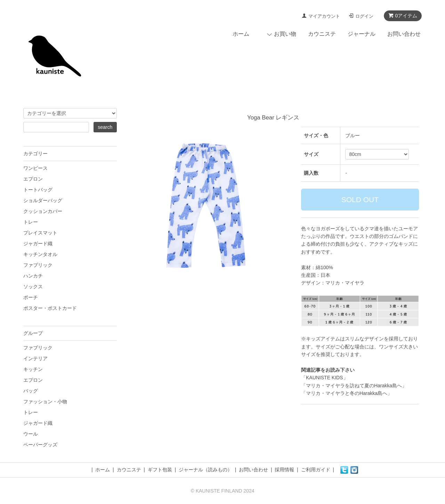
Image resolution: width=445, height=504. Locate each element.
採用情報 (284, 470)
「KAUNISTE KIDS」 (325, 378)
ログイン (364, 16)
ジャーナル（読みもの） (205, 470)
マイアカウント (324, 16)
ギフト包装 (160, 470)
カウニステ (322, 34)
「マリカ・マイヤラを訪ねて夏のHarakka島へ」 (354, 386)
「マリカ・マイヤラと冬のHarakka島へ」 (347, 393)
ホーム (241, 34)
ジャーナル (362, 34)
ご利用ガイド (316, 470)
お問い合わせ (404, 34)
